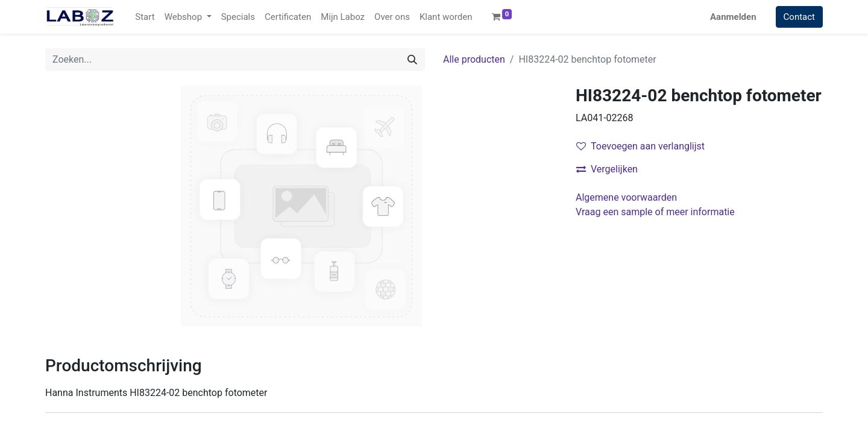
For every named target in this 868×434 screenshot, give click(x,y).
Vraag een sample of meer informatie (656, 212)
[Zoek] (412, 60)
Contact (799, 17)
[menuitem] (145, 17)
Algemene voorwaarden (626, 197)
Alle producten (474, 59)
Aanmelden (733, 17)
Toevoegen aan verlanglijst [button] (640, 146)
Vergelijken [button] (607, 169)
